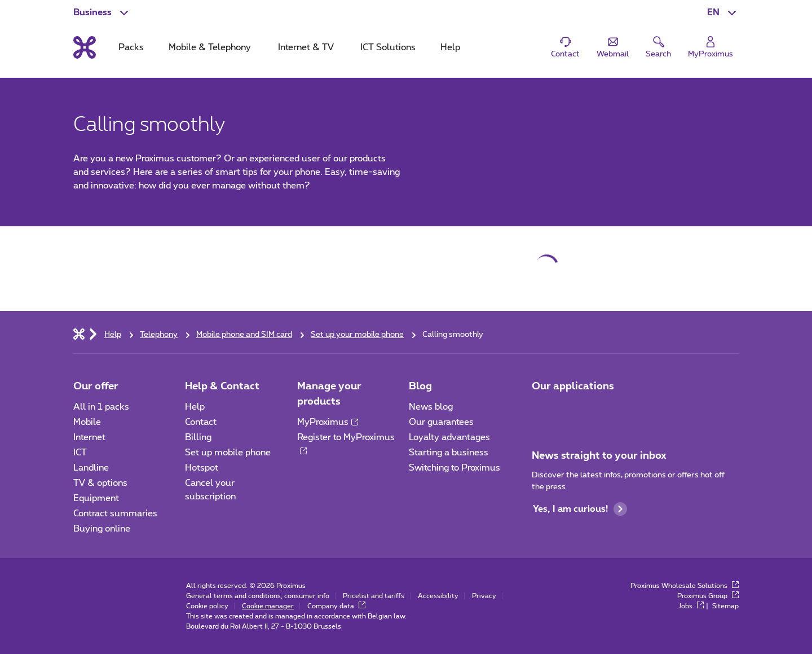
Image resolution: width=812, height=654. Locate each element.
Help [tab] (450, 47)
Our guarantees (441, 422)
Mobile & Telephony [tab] (210, 47)
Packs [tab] (131, 47)
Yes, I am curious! (580, 509)
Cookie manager (268, 606)
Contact (201, 422)
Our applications (573, 387)
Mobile (87, 422)
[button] (723, 12)
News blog (431, 407)
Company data (336, 606)
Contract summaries (115, 513)
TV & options (100, 483)
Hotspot (202, 468)
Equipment (96, 498)
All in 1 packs (101, 407)
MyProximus (328, 422)
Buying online (102, 529)
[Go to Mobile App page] (542, 410)
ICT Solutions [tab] (388, 47)
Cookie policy (207, 606)
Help (195, 407)
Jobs (691, 606)
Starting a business (449, 453)
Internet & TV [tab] (306, 47)
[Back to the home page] (85, 47)
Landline (91, 468)
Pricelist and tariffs (374, 596)
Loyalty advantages (449, 437)
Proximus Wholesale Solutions (685, 586)
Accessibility (438, 596)
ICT (80, 453)
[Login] (710, 48)
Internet (89, 437)
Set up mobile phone (228, 453)
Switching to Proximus (454, 468)
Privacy (484, 596)
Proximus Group (708, 596)
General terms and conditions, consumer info (258, 596)
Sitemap (725, 606)
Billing (198, 437)
